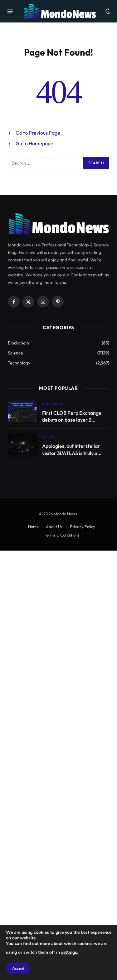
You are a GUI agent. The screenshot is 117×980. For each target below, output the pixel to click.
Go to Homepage (34, 143)
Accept (18, 968)
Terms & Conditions (62, 535)
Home (33, 527)
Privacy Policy (83, 527)
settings (69, 952)
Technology (19, 363)
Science (15, 353)
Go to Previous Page (38, 133)
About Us (54, 527)
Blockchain (18, 343)
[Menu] (10, 11)
